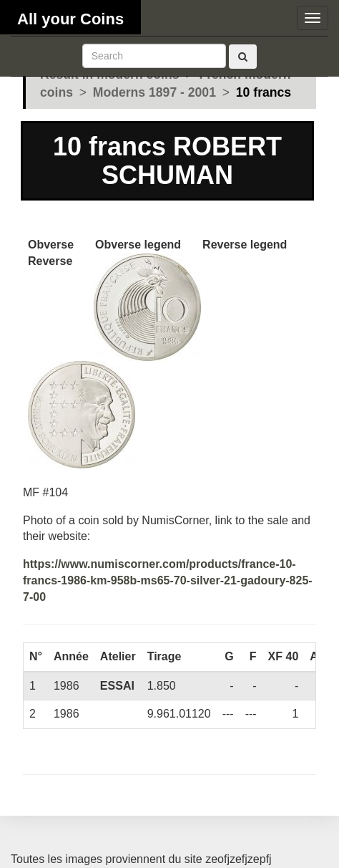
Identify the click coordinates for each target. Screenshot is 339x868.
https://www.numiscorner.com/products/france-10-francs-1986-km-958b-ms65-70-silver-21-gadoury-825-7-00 (168, 580)
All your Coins (70, 19)
